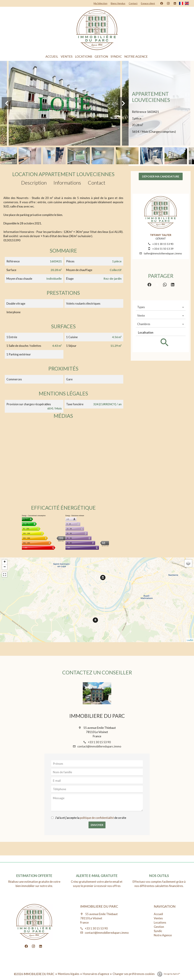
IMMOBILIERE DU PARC (97, 716)
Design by (172, 974)
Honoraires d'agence (96, 974)
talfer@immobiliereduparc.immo (163, 253)
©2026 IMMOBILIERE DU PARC (34, 974)
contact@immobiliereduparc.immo (99, 746)
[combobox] (161, 307)
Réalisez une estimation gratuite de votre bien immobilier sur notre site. (34, 884)
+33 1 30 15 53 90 (163, 244)
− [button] (5, 567)
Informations (67, 183)
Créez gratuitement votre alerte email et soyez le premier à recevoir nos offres (97, 884)
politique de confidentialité (97, 818)
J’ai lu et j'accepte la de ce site (91, 818)
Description (34, 183)
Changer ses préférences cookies (134, 974)
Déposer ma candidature (161, 176)
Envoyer (97, 825)
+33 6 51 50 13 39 (163, 249)
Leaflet (190, 640)
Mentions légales (69, 974)
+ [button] (5, 562)
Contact (97, 183)
